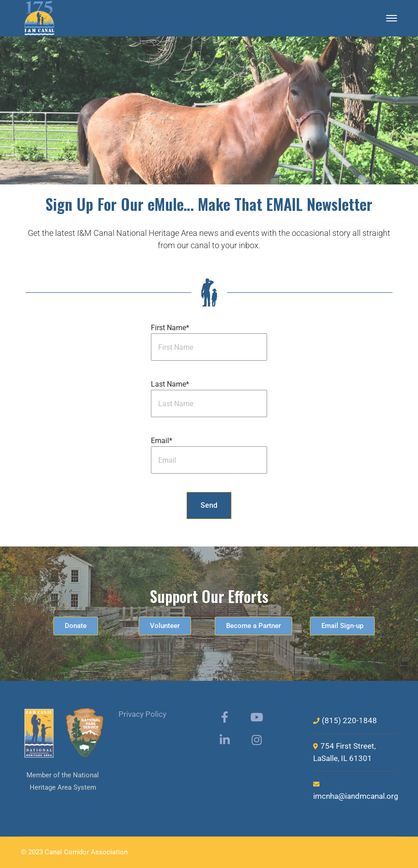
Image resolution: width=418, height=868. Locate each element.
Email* (162, 441)
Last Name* (170, 384)
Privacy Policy (142, 714)
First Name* (170, 328)
